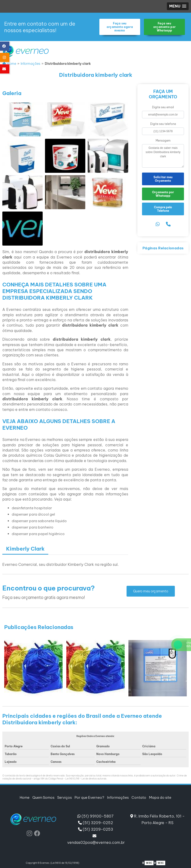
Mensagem (163, 141)
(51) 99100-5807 (95, 816)
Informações (118, 797)
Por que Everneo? (89, 797)
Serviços (64, 797)
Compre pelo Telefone (163, 209)
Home (25, 797)
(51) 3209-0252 (95, 823)
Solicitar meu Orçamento (163, 179)
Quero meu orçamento (151, 591)
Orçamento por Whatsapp (163, 194)
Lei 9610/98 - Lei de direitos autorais (86, 779)
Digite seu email (163, 107)
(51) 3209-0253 (95, 829)
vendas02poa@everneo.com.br (95, 839)
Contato (139, 797)
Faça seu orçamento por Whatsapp (165, 27)
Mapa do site (160, 797)
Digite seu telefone (163, 124)
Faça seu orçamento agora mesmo (120, 27)
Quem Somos (43, 797)
